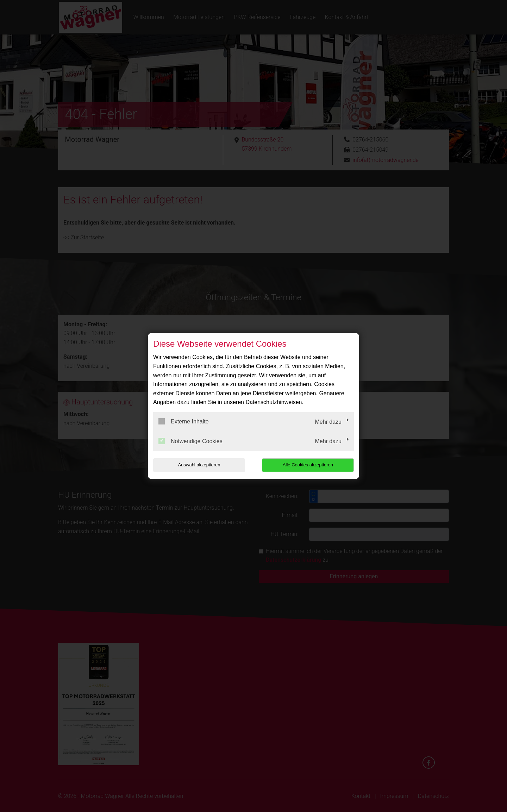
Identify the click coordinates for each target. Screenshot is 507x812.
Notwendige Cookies (190, 441)
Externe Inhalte (184, 421)
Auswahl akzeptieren (198, 465)
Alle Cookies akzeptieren (309, 465)
